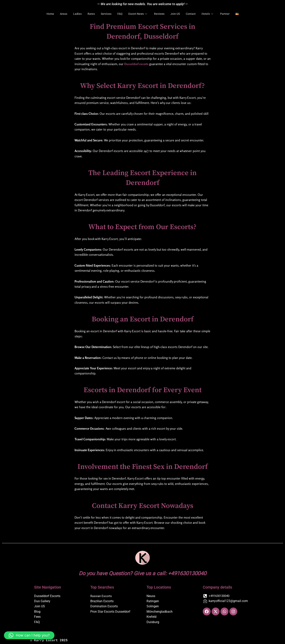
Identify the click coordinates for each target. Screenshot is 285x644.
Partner (228, 14)
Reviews (160, 14)
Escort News (138, 14)
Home (47, 14)
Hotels (210, 14)
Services (105, 14)
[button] (29, 635)
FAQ (119, 14)
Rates (89, 14)
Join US (176, 14)
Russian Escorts (101, 596)
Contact (193, 14)
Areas (61, 14)
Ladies (75, 14)
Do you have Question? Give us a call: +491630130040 (143, 573)
